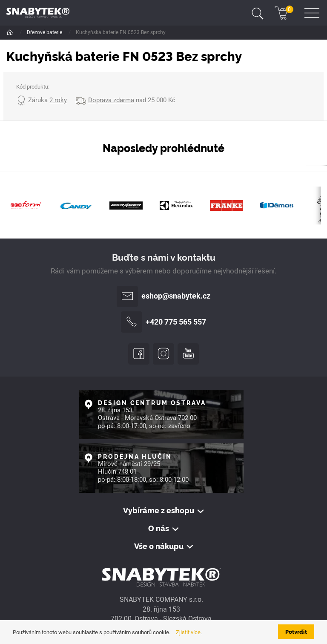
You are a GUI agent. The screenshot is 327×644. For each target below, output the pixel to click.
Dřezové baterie (45, 32)
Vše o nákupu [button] (159, 546)
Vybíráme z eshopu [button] (159, 510)
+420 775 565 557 (163, 322)
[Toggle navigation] (258, 13)
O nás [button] (159, 528)
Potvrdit (296, 631)
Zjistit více (188, 632)
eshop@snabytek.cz (163, 296)
